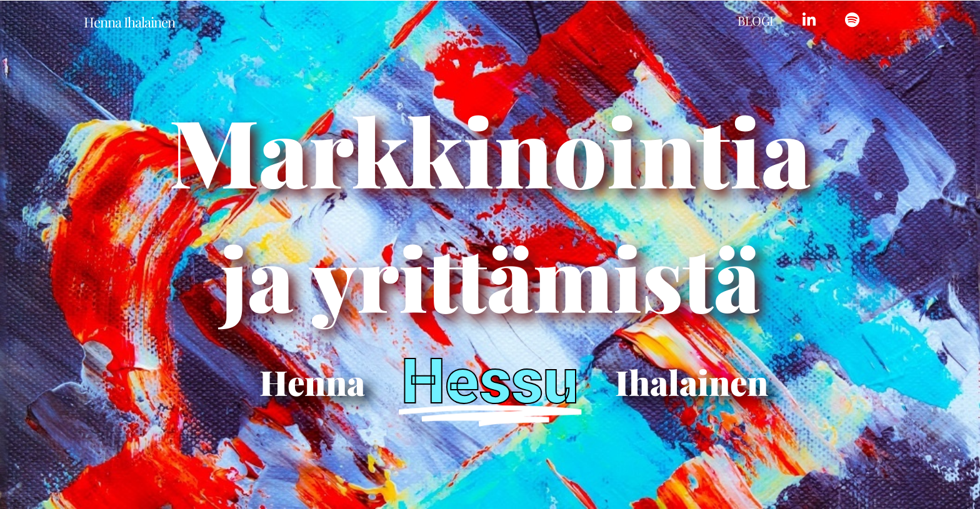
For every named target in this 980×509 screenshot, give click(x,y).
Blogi (756, 20)
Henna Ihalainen (129, 22)
